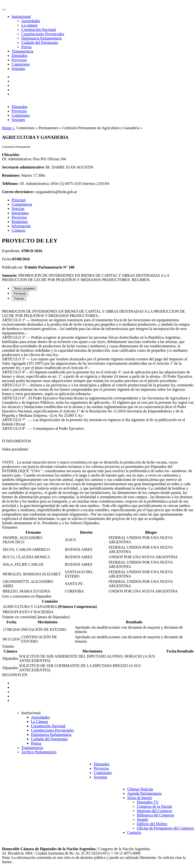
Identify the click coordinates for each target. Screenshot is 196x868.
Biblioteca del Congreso (156, 815)
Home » (9, 128)
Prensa (26, 47)
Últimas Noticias (140, 789)
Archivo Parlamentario (39, 752)
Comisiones (21, 64)
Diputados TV (148, 802)
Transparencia (22, 51)
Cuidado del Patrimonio (40, 43)
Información (21, 226)
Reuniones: (11, 175)
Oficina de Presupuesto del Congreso (165, 828)
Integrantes (20, 213)
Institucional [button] (21, 17)
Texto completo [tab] (24, 288)
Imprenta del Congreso (155, 811)
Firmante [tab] (20, 293)
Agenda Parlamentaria (144, 793)
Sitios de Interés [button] (140, 798)
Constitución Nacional (39, 30)
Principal (19, 200)
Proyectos (19, 60)
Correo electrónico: (18, 192)
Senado (143, 819)
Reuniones (20, 222)
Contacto (19, 230)
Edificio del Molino (152, 824)
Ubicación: (11, 155)
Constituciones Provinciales (43, 34)
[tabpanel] (98, 415)
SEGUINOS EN (14, 675)
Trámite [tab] (19, 299)
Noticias (18, 209)
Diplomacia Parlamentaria (41, 38)
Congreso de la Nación (154, 806)
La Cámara (39, 722)
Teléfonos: (10, 184)
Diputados (20, 56)
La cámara (29, 25)
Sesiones (18, 69)
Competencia (22, 204)
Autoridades (31, 21)
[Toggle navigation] (4, 10)
